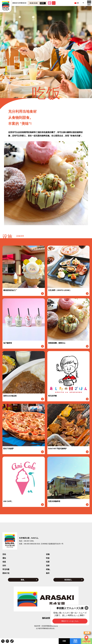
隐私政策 (46, 618)
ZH (77, 3)
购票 (87, 633)
